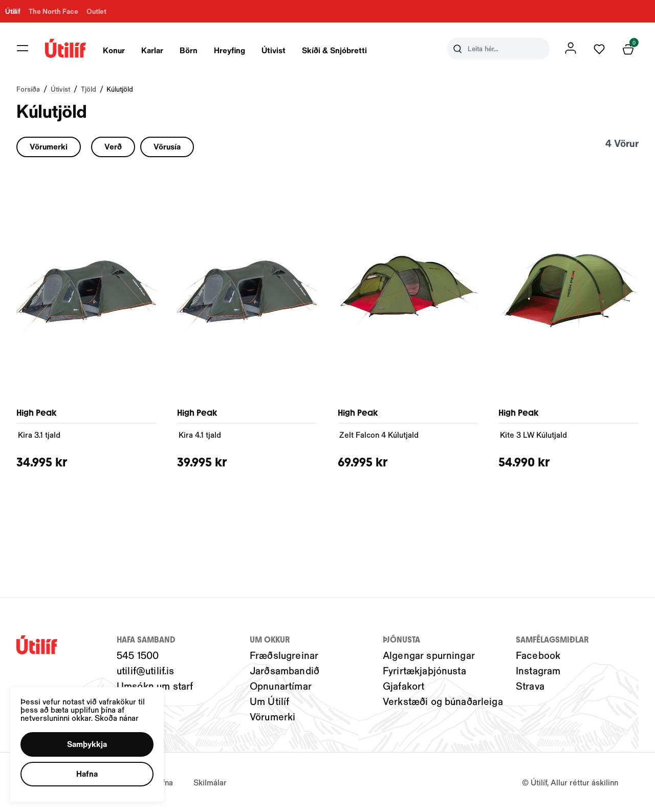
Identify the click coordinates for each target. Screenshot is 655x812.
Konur (114, 50)
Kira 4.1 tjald (200, 434)
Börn (189, 50)
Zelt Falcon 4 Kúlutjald (379, 434)
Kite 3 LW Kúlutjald (533, 434)
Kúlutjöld (120, 89)
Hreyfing (230, 50)
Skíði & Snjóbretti (334, 50)
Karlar (152, 50)
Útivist (274, 50)
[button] (95, 738)
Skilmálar (210, 782)
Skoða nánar (128, 708)
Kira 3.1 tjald (39, 434)
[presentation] (114, 49)
